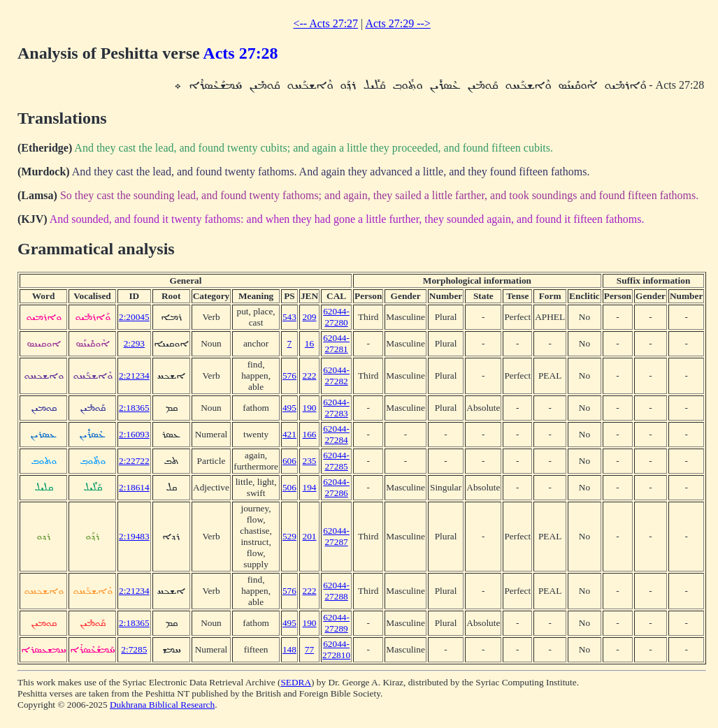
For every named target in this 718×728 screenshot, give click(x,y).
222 (310, 376)
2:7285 (134, 649)
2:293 (134, 343)
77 (309, 649)
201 (310, 536)
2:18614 (134, 487)
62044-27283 (336, 408)
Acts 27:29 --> (397, 23)
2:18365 (134, 408)
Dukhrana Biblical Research (162, 705)
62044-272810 (336, 649)
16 (309, 343)
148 (289, 649)
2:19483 (134, 536)
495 (289, 408)
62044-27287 (336, 536)
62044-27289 (336, 623)
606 (289, 461)
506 (289, 487)
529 (289, 536)
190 (310, 408)
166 (310, 434)
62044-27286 (336, 487)
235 (310, 461)
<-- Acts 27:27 (326, 23)
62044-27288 (336, 591)
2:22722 (134, 461)
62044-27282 (336, 376)
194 (310, 487)
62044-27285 (336, 461)
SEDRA (296, 682)
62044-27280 (336, 317)
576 (289, 376)
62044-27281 (336, 343)
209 (310, 317)
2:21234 (134, 376)
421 (289, 434)
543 (289, 317)
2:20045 (134, 317)
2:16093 (134, 434)
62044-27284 (336, 434)
